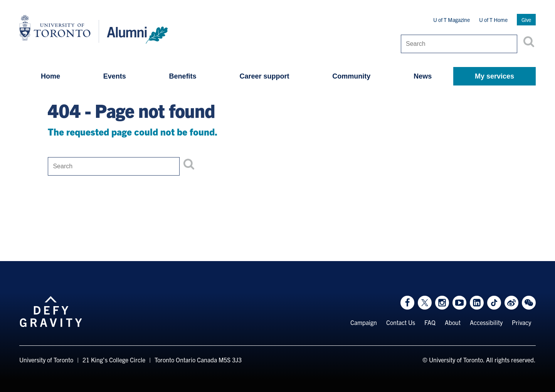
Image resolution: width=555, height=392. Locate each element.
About (453, 322)
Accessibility (486, 322)
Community (351, 76)
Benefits (183, 76)
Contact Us (401, 322)
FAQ (430, 322)
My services (494, 76)
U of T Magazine (452, 20)
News (423, 76)
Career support (264, 76)
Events (115, 76)
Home (50, 76)
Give (526, 20)
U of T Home (493, 20)
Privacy (521, 322)
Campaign (364, 322)
